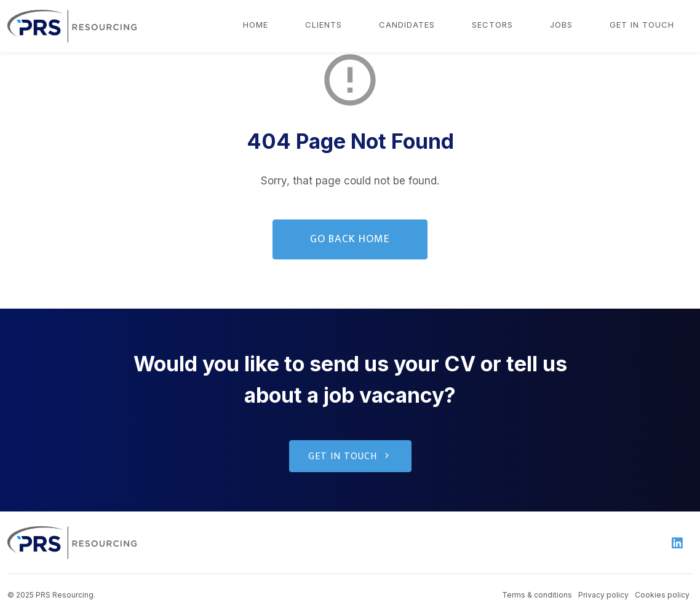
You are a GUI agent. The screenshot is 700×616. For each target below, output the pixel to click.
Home (256, 25)
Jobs (561, 25)
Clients (324, 25)
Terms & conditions (537, 595)
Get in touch (642, 25)
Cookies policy (662, 595)
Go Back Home (350, 239)
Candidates (407, 25)
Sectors (492, 25)
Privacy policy (603, 595)
